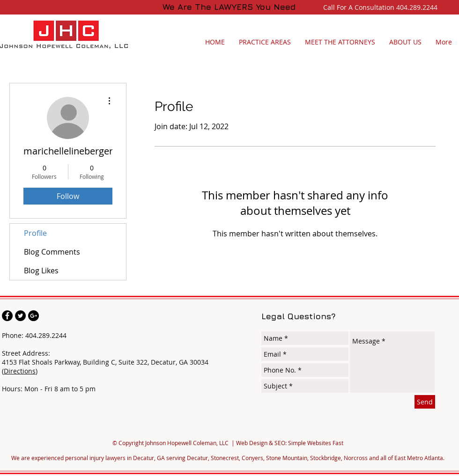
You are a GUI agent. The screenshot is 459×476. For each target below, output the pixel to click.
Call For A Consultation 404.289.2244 (382, 7)
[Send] (425, 402)
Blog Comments (52, 252)
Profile (35, 233)
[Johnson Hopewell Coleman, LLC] (7, 316)
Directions (20, 371)
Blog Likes (41, 271)
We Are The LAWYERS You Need (229, 7)
